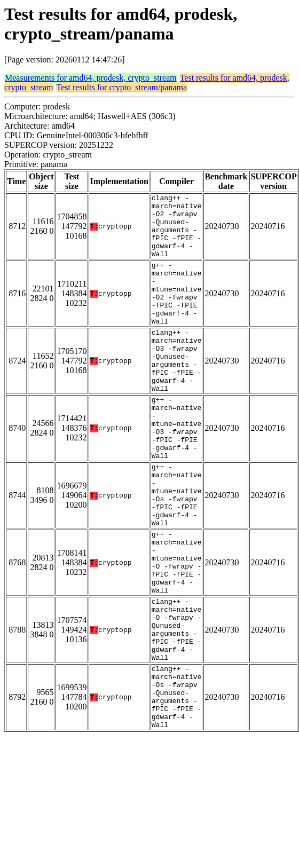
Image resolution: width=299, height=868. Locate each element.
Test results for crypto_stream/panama (122, 87)
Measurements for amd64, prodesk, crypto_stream (91, 78)
